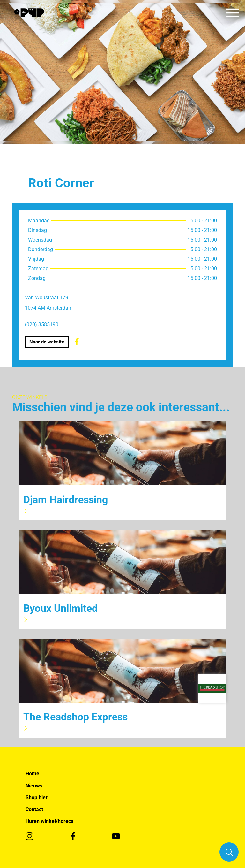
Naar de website (47, 342)
